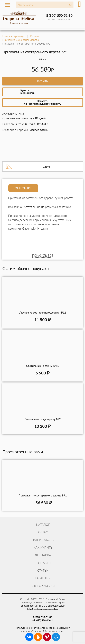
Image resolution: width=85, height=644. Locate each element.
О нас (43, 532)
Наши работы (43, 540)
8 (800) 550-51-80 (59, 15)
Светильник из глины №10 (43, 366)
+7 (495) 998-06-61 (43, 620)
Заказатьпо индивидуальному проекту (42, 102)
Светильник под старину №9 (42, 419)
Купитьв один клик (28, 91)
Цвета (46, 167)
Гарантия (43, 578)
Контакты (43, 563)
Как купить (43, 547)
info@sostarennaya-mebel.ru (42, 609)
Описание (23, 188)
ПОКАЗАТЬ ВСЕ (43, 256)
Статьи (43, 570)
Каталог (43, 525)
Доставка (43, 555)
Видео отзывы (43, 586)
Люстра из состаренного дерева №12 (43, 312)
